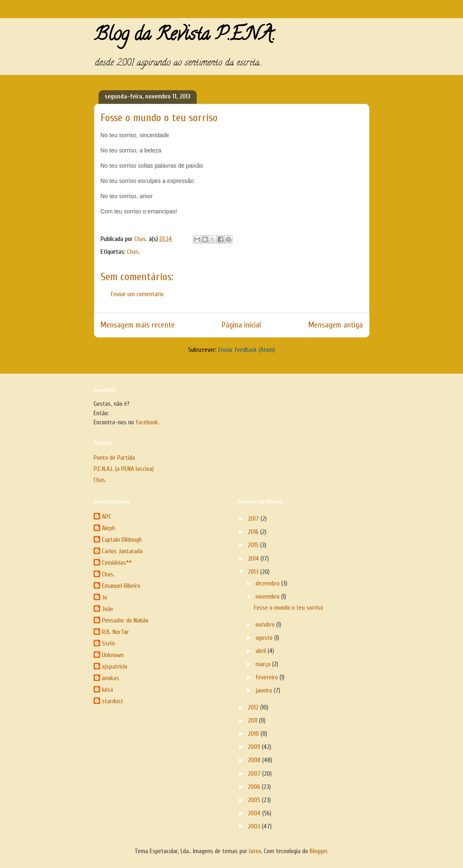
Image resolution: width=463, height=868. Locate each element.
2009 (255, 747)
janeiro (265, 690)
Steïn (108, 643)
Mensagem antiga (336, 325)
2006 (255, 787)
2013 (254, 572)
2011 (253, 721)
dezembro (268, 583)
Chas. (133, 252)
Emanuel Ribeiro (121, 586)
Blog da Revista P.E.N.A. (184, 36)
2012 (254, 707)
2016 (254, 532)
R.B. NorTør (115, 632)
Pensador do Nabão (125, 620)
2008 (255, 760)
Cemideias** (117, 563)
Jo (105, 597)
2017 (254, 519)
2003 (255, 826)
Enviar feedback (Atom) (247, 350)
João (107, 609)
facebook (147, 422)
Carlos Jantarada (122, 551)
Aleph (108, 528)
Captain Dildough (122, 540)
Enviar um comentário (137, 294)
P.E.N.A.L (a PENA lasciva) (124, 469)
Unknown (113, 655)
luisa (107, 690)
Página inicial (241, 325)
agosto (265, 638)
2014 (254, 559)
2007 (255, 774)
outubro (266, 625)
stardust (113, 701)
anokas (110, 678)
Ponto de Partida (114, 458)
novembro (268, 597)
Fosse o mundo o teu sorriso (289, 608)
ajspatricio (115, 667)
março (264, 664)
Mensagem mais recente (138, 325)
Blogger (318, 851)
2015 (254, 545)
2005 (255, 800)
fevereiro (268, 677)
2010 (254, 734)
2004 (255, 813)
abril (262, 651)
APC (107, 517)
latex (255, 851)
